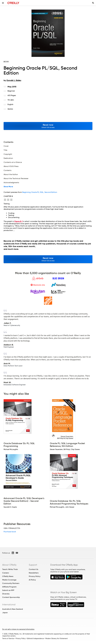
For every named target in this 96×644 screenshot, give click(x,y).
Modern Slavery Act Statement (56, 638)
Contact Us (33, 569)
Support (33, 565)
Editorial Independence (35, 638)
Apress (10, 109)
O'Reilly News (8, 576)
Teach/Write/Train (10, 569)
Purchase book (10, 532)
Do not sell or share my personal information (18, 629)
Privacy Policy (35, 576)
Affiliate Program (9, 587)
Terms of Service (8, 638)
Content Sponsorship (11, 597)
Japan (5, 613)
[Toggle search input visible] (93, 3)
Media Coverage (9, 580)
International (9, 604)
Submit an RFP (8, 590)
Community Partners (11, 583)
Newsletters (34, 573)
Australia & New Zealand (13, 609)
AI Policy (32, 580)
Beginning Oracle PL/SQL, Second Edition (40, 192)
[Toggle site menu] (3, 3)
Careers (6, 573)
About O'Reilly (9, 565)
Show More (8, 187)
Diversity (6, 594)
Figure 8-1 (19, 221)
